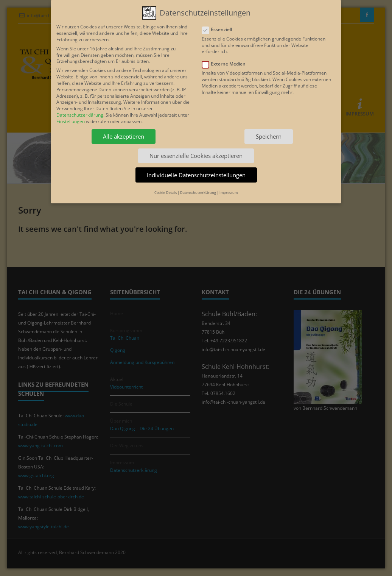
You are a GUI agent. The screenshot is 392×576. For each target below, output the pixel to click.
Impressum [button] (229, 190)
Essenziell (219, 27)
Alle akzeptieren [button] (124, 134)
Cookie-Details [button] (166, 190)
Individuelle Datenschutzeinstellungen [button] (196, 172)
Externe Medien (226, 62)
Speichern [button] (269, 134)
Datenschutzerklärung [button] (198, 190)
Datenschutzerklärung (80, 112)
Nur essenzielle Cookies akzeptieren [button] (196, 153)
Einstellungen (71, 119)
